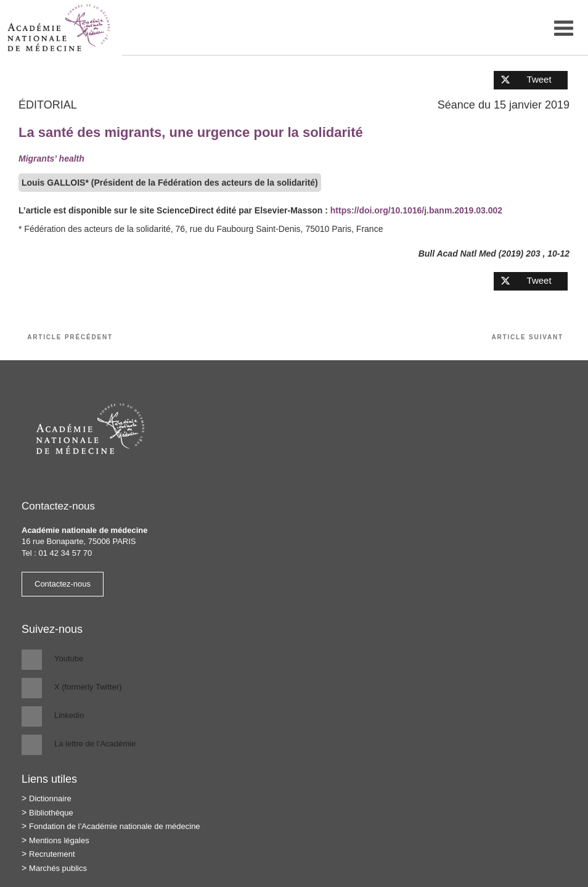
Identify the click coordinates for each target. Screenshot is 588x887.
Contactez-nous (63, 584)
